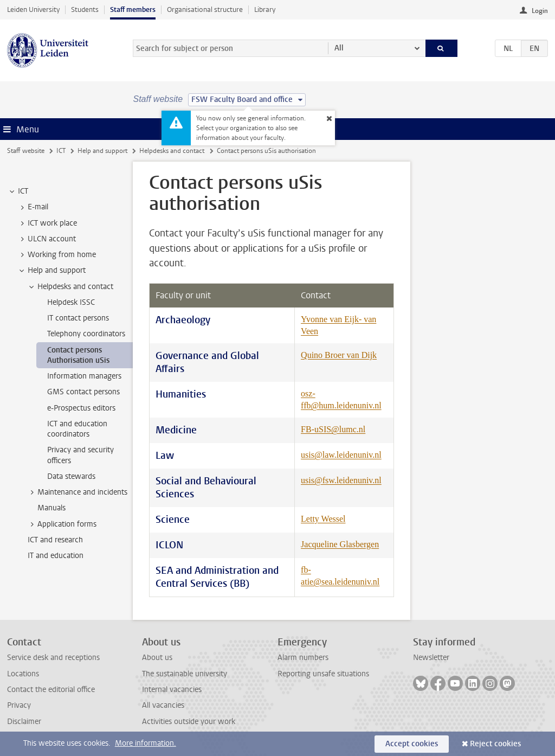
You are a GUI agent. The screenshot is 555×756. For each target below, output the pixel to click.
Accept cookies (412, 744)
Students (85, 9)
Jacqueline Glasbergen (340, 544)
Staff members (133, 9)
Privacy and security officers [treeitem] (80, 455)
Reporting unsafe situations (323, 674)
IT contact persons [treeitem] (78, 318)
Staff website (26, 151)
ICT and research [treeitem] (55, 540)
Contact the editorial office (51, 690)
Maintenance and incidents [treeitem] (77, 492)
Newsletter (431, 658)
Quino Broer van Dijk (339, 355)
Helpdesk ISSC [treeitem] (71, 302)
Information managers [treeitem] (84, 376)
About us (157, 658)
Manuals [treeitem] (51, 508)
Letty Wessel (323, 519)
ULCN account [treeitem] (47, 239)
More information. (146, 743)
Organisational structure (205, 9)
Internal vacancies (172, 690)
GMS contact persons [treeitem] (83, 392)
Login (540, 11)
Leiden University (33, 9)
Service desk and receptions (53, 658)
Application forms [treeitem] (62, 524)
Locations (23, 674)
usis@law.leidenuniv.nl (341, 455)
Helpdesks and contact (172, 151)
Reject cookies (495, 744)
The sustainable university (185, 674)
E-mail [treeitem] (33, 207)
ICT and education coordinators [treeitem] (77, 429)
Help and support (102, 151)
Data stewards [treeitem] (71, 476)
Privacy (19, 705)
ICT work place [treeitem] (47, 223)
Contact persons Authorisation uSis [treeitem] (78, 355)
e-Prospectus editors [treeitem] (81, 408)
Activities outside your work (189, 722)
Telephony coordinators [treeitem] (86, 334)
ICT (61, 151)
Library (265, 9)
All (339, 48)
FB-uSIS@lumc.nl (333, 429)
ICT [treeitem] (18, 191)
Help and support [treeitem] (51, 271)
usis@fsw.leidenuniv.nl (341, 480)
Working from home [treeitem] (57, 255)
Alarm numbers (303, 658)
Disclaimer (24, 722)
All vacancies (163, 705)
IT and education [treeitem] (56, 556)
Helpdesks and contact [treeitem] (70, 287)
